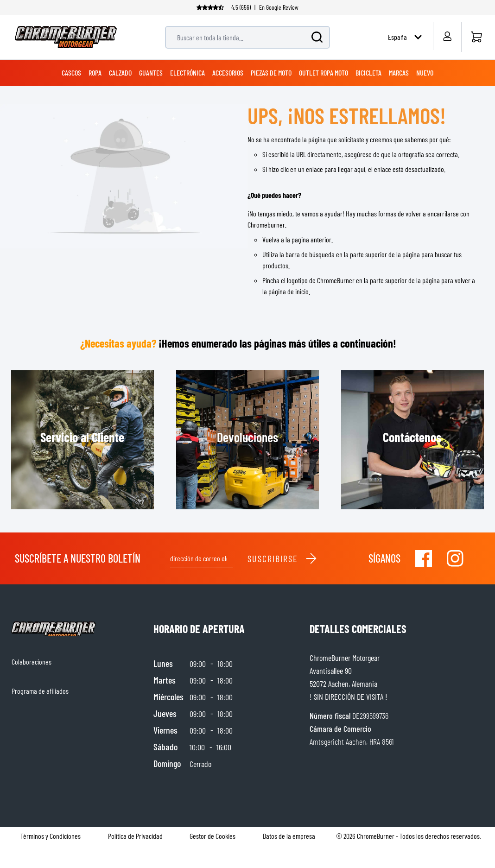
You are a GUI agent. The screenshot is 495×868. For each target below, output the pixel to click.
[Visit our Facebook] (424, 558)
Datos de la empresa (289, 836)
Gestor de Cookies (213, 836)
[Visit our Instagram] (455, 558)
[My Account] (447, 36)
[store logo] (66, 37)
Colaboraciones (32, 662)
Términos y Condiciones (51, 836)
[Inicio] (476, 37)
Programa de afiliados (40, 691)
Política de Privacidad (135, 836)
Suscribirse (282, 558)
